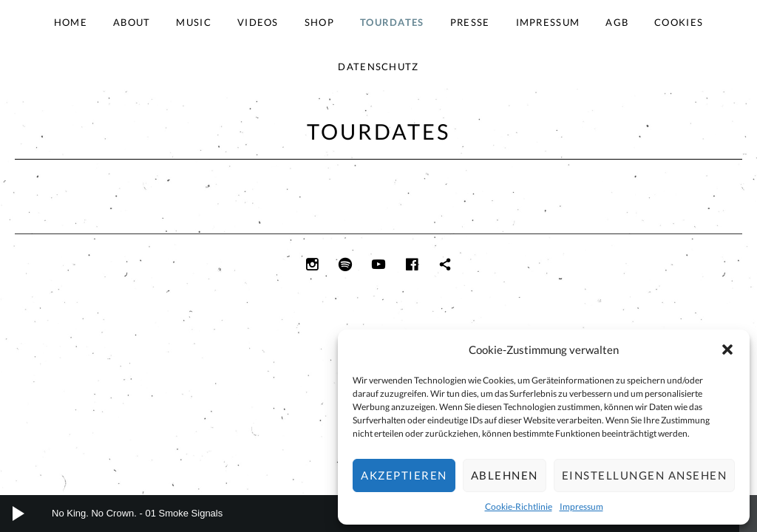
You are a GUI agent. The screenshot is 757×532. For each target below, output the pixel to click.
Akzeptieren (404, 475)
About (132, 22)
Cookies (679, 22)
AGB (617, 22)
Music (194, 22)
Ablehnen (505, 475)
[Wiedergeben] (18, 514)
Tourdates (392, 22)
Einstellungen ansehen (645, 475)
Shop (319, 22)
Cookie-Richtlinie (519, 507)
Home (71, 22)
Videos (258, 22)
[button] (727, 349)
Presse (470, 22)
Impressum (581, 507)
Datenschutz (378, 66)
